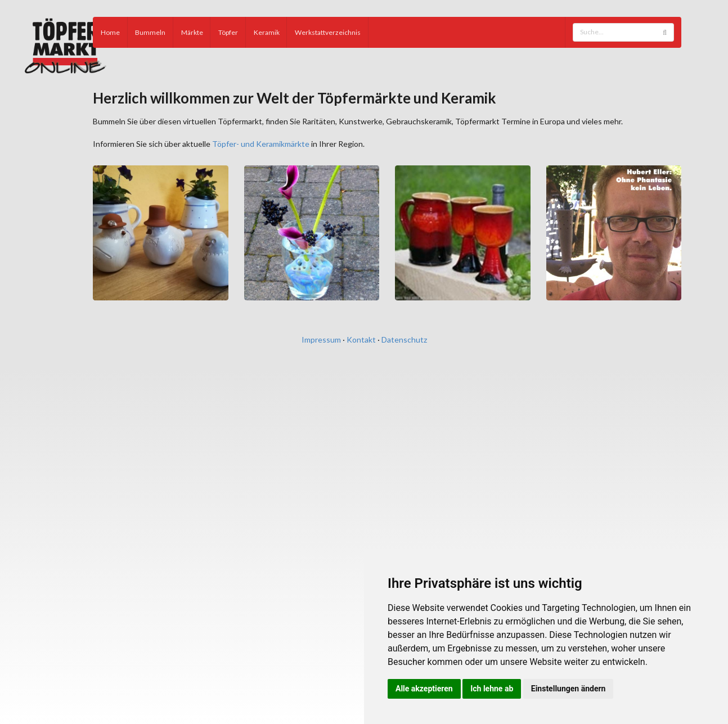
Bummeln (150, 32)
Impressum (321, 339)
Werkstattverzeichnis (328, 32)
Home (110, 32)
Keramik (267, 32)
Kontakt (361, 339)
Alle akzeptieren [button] (424, 689)
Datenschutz (404, 339)
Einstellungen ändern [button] (569, 689)
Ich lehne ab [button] (492, 689)
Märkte (192, 32)
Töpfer (228, 32)
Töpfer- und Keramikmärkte (261, 144)
